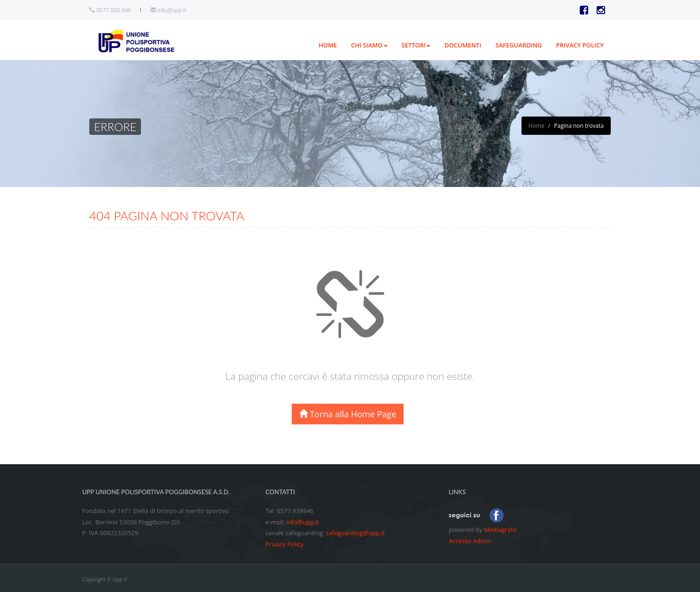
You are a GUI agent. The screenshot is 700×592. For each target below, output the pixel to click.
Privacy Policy (284, 544)
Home (328, 45)
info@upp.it (172, 10)
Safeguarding (519, 45)
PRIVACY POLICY (580, 45)
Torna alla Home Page (348, 420)
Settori (416, 45)
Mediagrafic (501, 530)
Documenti (463, 45)
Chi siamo (369, 45)
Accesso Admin (470, 541)
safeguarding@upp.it (355, 533)
